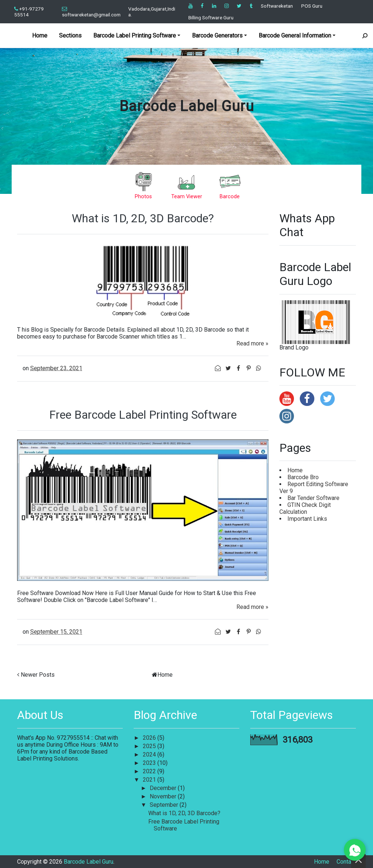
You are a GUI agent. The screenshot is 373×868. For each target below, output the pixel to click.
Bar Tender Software (313, 498)
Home (40, 36)
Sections (70, 36)
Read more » (252, 343)
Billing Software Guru (211, 17)
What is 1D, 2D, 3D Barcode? (143, 218)
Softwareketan (277, 6)
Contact (346, 862)
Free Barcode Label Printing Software (143, 415)
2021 (150, 780)
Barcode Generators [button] (217, 36)
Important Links (307, 519)
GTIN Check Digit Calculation (305, 508)
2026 (150, 738)
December (164, 788)
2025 (150, 746)
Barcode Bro (303, 477)
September (165, 805)
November (164, 796)
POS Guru (312, 6)
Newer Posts (38, 675)
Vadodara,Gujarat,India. (152, 12)
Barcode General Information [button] (295, 36)
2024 (150, 754)
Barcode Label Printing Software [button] (135, 36)
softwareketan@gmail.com (91, 12)
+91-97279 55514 (29, 12)
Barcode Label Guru (187, 106)
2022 (150, 771)
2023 (150, 763)
